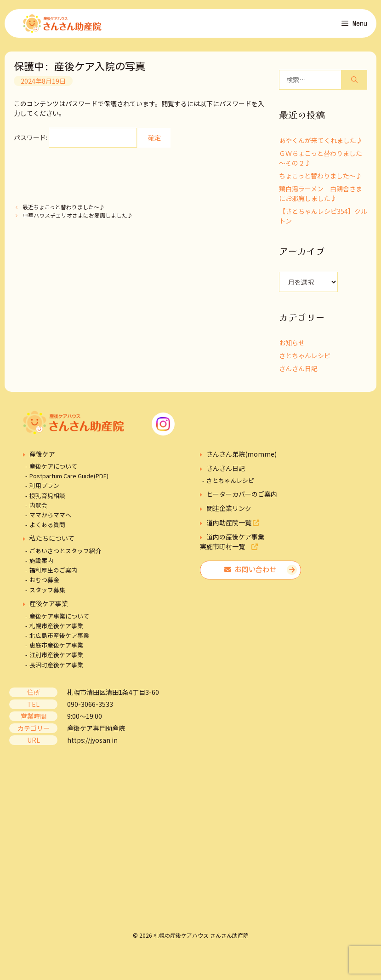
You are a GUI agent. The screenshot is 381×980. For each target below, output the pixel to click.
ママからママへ (50, 519)
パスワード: (75, 142)
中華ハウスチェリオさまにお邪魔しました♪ (78, 219)
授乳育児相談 (47, 499)
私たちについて (52, 542)
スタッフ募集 (47, 593)
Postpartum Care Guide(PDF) (69, 480)
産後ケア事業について (59, 620)
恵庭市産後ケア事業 (56, 649)
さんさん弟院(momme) (242, 458)
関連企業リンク (229, 512)
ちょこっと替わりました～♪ (321, 179)
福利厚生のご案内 (53, 574)
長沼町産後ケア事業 (56, 668)
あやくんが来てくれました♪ (321, 144)
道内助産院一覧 (233, 527)
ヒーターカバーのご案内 (242, 498)
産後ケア (42, 458)
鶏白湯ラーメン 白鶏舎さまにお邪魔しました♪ (321, 197)
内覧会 (38, 509)
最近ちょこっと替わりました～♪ (64, 211)
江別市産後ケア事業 (56, 659)
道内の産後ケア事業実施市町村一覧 (232, 546)
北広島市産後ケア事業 (59, 639)
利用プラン (44, 490)
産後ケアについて (53, 470)
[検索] (354, 83)
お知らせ (292, 346)
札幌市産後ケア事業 (56, 629)
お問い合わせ (250, 574)
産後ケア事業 (49, 607)
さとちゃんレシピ (305, 359)
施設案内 (41, 564)
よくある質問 (47, 529)
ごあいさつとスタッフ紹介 (65, 554)
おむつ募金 (44, 584)
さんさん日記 (298, 372)
